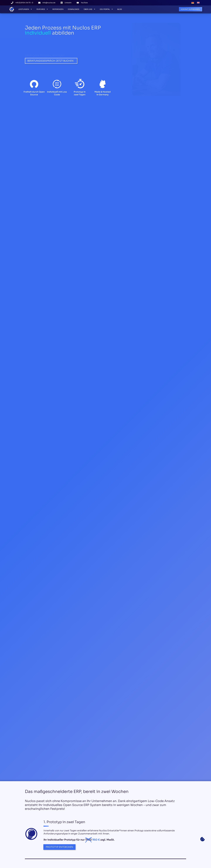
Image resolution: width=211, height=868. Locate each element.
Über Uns (90, 9)
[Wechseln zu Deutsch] (193, 3)
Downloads (74, 9)
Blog (120, 9)
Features (42, 9)
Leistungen (25, 9)
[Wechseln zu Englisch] (198, 3)
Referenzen (58, 9)
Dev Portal (106, 9)
